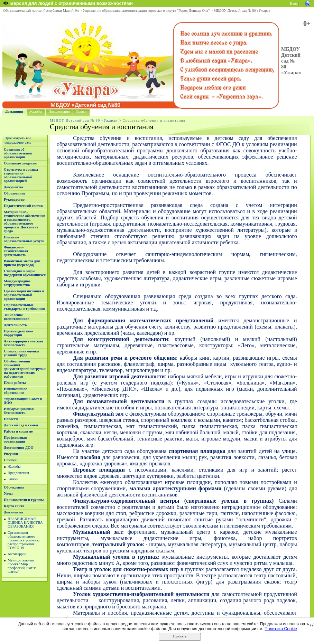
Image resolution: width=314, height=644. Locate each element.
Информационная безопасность (19, 411)
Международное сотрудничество (17, 283)
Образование (15, 193)
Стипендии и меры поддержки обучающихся (25, 273)
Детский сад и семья (21, 425)
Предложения (59, 111)
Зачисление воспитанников (17, 317)
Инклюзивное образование (15, 391)
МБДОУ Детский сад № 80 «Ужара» (242, 11)
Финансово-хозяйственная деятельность (16, 251)
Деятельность (15, 325)
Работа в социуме (18, 431)
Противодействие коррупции (18, 333)
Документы (13, 187)
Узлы (8, 494)
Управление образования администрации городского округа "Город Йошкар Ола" (146, 11)
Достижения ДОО (19, 448)
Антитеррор (17, 554)
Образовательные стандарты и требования (24, 307)
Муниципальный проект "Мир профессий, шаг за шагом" (22, 566)
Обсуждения (14, 487)
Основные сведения (20, 163)
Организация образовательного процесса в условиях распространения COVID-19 (24, 540)
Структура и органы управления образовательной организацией (21, 175)
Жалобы (36, 111)
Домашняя (14, 111)
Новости (11, 419)
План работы (15, 383)
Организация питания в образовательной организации (24, 295)
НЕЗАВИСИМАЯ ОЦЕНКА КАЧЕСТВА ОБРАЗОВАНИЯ (25, 523)
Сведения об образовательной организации (18, 153)
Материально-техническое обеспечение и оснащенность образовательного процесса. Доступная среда (25, 221)
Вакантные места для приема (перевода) (22, 263)
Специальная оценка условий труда (21, 353)
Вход (294, 4)
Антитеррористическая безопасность (23, 343)
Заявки (81, 111)
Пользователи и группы (24, 500)
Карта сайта (14, 506)
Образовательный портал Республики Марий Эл (41, 11)
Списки (10, 460)
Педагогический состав (23, 206)
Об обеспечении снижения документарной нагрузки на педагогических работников (25, 369)
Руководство (14, 200)
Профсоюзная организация (15, 439)
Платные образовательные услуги (24, 239)
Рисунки (11, 454)
